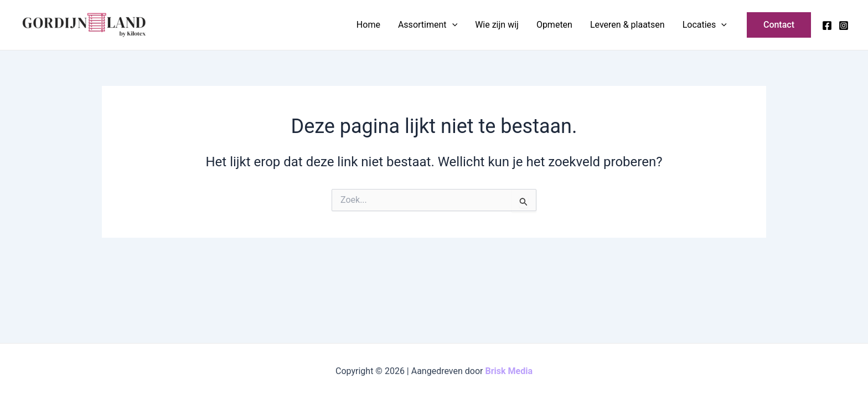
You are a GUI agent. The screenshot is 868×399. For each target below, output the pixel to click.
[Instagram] (844, 25)
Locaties (705, 25)
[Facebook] (827, 25)
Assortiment (428, 25)
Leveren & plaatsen (627, 25)
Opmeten (554, 25)
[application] (452, 25)
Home (368, 25)
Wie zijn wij (497, 25)
